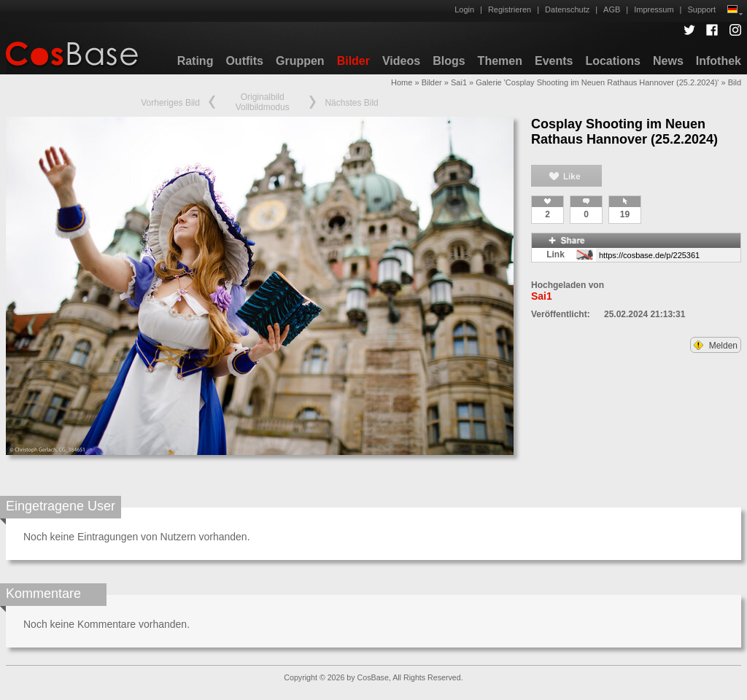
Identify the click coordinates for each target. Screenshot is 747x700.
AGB (612, 9)
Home (402, 82)
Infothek (719, 61)
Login (464, 9)
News (668, 61)
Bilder (353, 61)
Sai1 (459, 82)
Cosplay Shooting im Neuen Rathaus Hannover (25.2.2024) (624, 132)
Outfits (244, 61)
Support (701, 9)
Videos (401, 61)
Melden (716, 346)
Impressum (654, 9)
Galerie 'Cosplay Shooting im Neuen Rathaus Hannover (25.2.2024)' (597, 82)
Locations (613, 61)
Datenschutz (567, 9)
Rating (196, 61)
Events (554, 61)
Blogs (449, 61)
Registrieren (510, 9)
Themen (500, 61)
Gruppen (300, 61)
